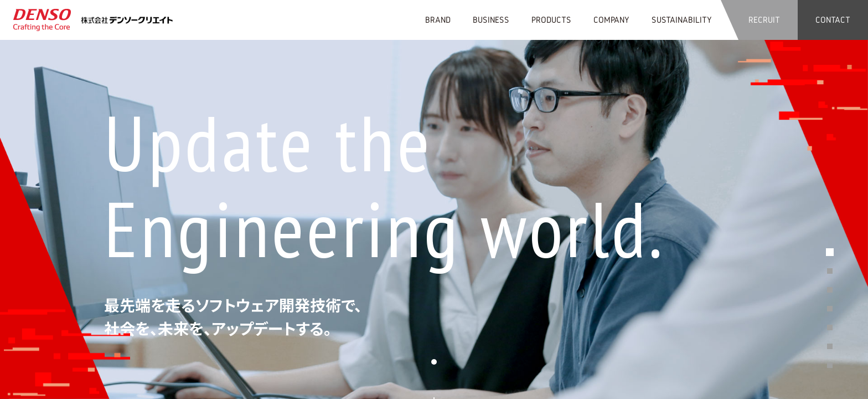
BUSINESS (491, 20)
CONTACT (833, 20)
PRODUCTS (551, 20)
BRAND (438, 20)
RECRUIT (764, 20)
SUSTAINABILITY (682, 20)
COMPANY (611, 20)
